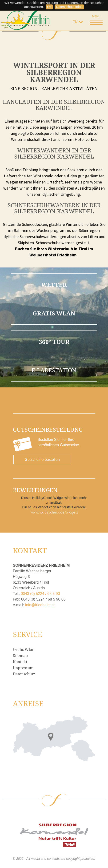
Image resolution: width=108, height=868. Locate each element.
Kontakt (20, 662)
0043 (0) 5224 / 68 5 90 (40, 594)
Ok (49, 7)
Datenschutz (24, 674)
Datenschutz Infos (69, 7)
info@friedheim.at (40, 605)
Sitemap (20, 656)
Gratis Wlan (24, 649)
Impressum (23, 668)
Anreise (28, 703)
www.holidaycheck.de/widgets (54, 512)
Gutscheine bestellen (42, 460)
